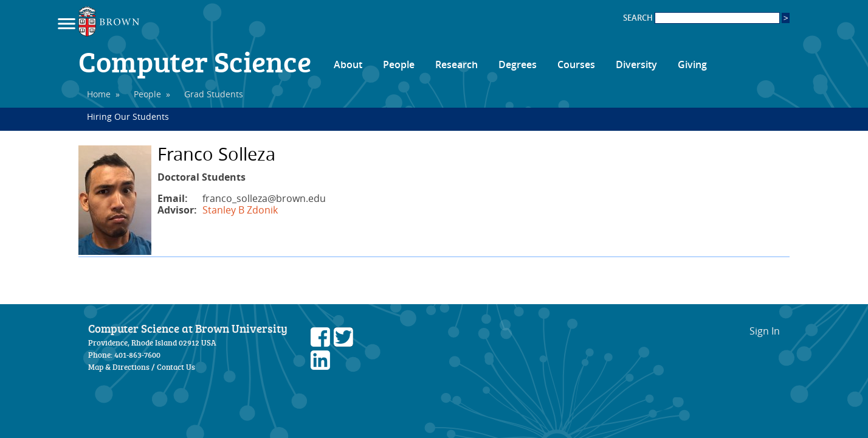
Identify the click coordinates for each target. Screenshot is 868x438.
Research (456, 64)
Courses (576, 64)
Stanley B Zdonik (240, 210)
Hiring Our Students (128, 116)
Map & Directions (119, 367)
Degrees (518, 64)
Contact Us (176, 367)
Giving (692, 64)
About (348, 64)
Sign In (765, 331)
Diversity (636, 64)
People (399, 64)
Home (99, 94)
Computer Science (195, 61)
